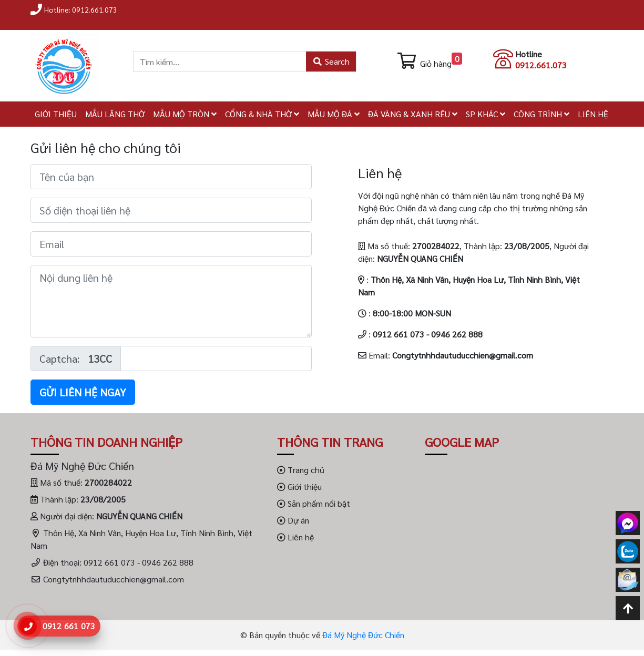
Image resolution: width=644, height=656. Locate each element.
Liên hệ (295, 537)
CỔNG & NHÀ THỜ (262, 114)
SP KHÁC (485, 114)
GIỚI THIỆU (56, 114)
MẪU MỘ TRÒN (185, 114)
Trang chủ (301, 470)
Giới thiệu (299, 486)
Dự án (293, 520)
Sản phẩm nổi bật (314, 503)
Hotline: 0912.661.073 (81, 9)
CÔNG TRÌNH (541, 114)
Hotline (529, 54)
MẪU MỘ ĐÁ (334, 114)
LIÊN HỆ (593, 114)
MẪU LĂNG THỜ (115, 114)
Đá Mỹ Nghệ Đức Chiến (363, 635)
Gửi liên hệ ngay (83, 392)
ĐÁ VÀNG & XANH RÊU (413, 114)
